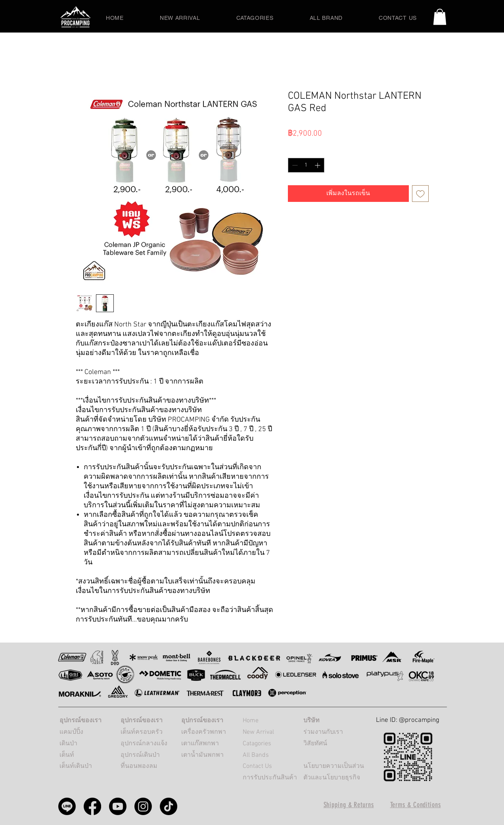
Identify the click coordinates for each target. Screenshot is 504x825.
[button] (440, 17)
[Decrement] (294, 165)
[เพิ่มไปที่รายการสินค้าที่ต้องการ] (420, 194)
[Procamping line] (67, 806)
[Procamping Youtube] (118, 806)
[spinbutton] (306, 165)
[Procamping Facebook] (92, 806)
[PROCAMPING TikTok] (169, 806)
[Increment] (318, 165)
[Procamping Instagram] (143, 806)
